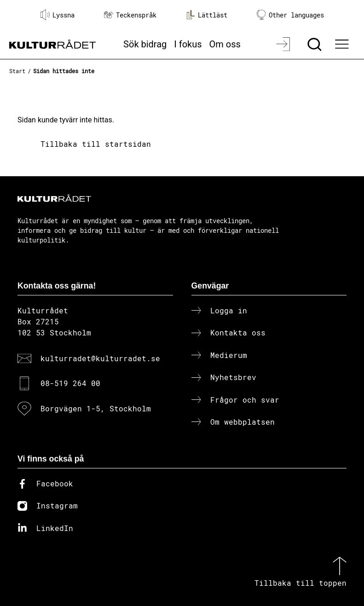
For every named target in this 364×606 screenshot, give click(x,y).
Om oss (225, 44)
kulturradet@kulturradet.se (100, 358)
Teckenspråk (130, 15)
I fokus (188, 44)
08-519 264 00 (70, 383)
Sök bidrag (145, 44)
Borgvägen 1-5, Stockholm (96, 408)
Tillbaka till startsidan (96, 144)
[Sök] (315, 44)
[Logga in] (284, 44)
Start (17, 71)
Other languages (290, 15)
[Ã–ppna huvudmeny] (343, 44)
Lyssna (58, 15)
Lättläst (207, 15)
